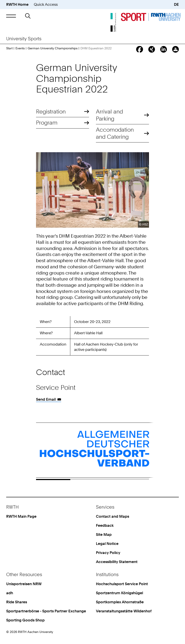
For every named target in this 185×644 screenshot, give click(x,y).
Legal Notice (107, 544)
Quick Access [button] (46, 4)
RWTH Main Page (21, 516)
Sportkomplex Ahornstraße (120, 602)
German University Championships (53, 48)
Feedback (105, 525)
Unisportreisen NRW (24, 584)
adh (10, 593)
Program (47, 123)
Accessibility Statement (117, 562)
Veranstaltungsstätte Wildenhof (124, 611)
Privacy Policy (108, 553)
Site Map (104, 534)
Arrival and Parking (109, 115)
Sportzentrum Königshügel (119, 593)
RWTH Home (17, 4)
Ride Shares (17, 602)
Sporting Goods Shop (25, 620)
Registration (51, 111)
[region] (92, 337)
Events (20, 48)
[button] (11, 16)
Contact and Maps (113, 516)
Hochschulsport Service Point (122, 584)
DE (176, 4)
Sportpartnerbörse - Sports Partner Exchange (46, 611)
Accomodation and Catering (115, 133)
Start (9, 48)
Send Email (46, 399)
